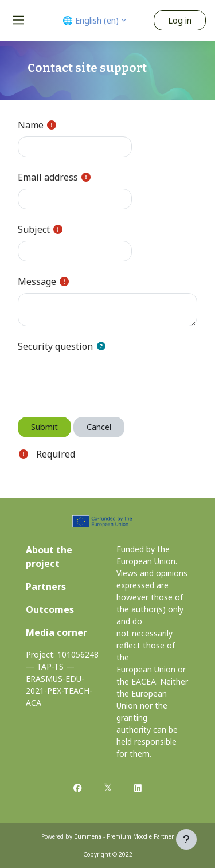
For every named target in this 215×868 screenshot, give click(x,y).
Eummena (88, 836)
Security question (55, 346)
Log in (180, 20)
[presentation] (105, 380)
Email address (48, 177)
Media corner (56, 632)
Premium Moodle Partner (140, 836)
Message (37, 281)
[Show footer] (186, 839)
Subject (34, 229)
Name (31, 125)
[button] (103, 346)
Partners (46, 587)
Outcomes (50, 609)
